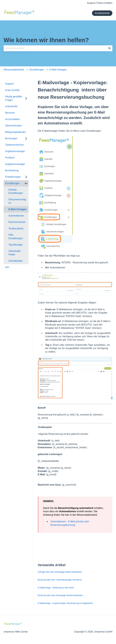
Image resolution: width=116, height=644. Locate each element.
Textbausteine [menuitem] (16, 228)
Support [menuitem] (9, 84)
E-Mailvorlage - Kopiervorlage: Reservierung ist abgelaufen (65, 603)
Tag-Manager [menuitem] (16, 245)
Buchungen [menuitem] (11, 138)
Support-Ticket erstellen (100, 3)
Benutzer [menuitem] (10, 113)
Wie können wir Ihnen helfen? (46, 40)
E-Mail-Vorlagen (58, 70)
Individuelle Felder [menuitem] (14, 253)
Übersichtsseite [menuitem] (13, 126)
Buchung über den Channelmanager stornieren (60, 580)
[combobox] (55, 48)
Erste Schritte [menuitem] (12, 90)
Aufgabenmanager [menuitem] (15, 164)
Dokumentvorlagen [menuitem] (17, 201)
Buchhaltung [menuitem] (12, 170)
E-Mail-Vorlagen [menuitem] (18, 209)
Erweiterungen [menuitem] (13, 177)
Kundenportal (102, 13)
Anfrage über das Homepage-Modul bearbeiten (60, 572)
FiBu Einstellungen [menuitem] (16, 237)
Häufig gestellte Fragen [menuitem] (13, 98)
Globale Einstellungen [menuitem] (16, 191)
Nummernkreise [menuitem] (17, 222)
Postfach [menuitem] (10, 158)
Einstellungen (37, 70)
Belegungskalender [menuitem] (15, 132)
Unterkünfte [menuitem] (11, 106)
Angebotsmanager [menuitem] (15, 151)
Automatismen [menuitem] (16, 216)
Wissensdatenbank (14, 70)
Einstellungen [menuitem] (12, 183)
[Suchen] (110, 48)
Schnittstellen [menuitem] (16, 261)
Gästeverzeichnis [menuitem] (14, 145)
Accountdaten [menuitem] (13, 119)
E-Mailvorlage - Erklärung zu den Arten (56, 588)
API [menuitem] (7, 267)
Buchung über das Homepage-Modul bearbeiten (60, 595)
